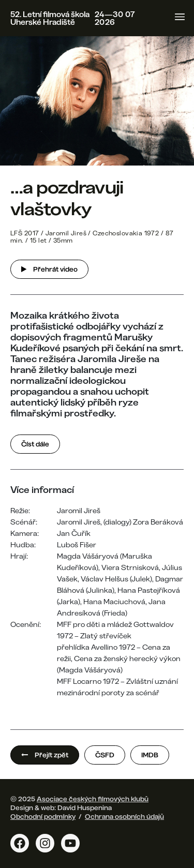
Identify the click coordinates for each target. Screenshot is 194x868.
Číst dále (35, 444)
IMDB (150, 755)
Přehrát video (49, 269)
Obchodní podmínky (43, 816)
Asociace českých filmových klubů (93, 799)
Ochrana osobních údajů (124, 816)
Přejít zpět (45, 755)
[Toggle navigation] (180, 17)
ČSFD (105, 755)
